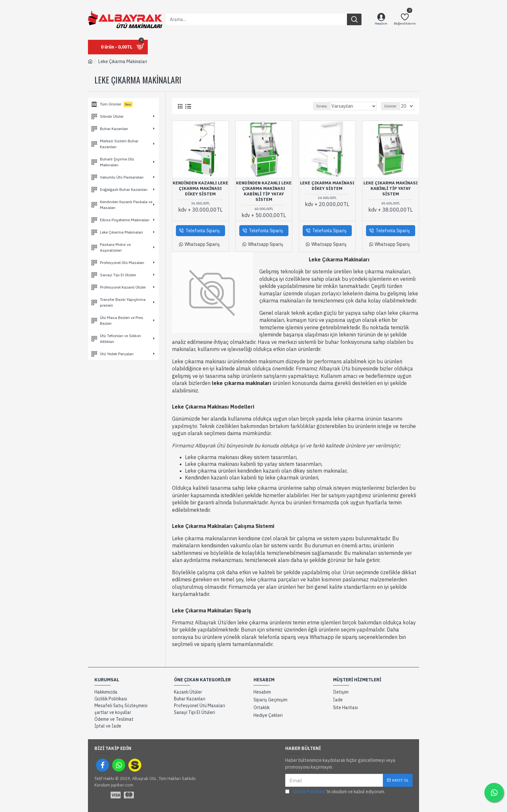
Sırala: (328, 106)
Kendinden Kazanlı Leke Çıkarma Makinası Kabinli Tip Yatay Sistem (264, 191)
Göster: (392, 106)
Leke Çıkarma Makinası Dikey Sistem (327, 186)
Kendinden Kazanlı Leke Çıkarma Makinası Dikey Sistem (200, 189)
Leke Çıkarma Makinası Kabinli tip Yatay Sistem (391, 189)
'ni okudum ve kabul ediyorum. (335, 792)
